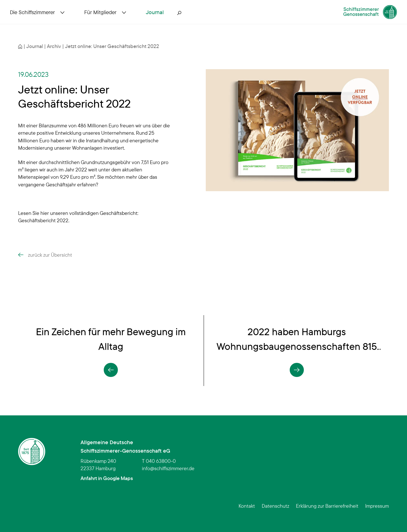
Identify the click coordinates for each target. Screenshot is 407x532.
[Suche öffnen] (188, 20)
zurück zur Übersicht (45, 255)
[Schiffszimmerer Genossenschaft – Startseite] (354, 18)
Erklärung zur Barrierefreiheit (327, 506)
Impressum (377, 506)
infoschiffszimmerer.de (168, 468)
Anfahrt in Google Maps (107, 478)
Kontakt (247, 506)
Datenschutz (275, 506)
